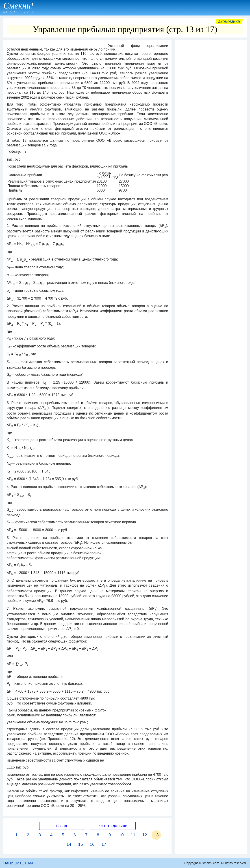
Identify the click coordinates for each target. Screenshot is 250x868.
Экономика (229, 21)
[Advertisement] (211, 70)
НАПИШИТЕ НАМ (18, 863)
